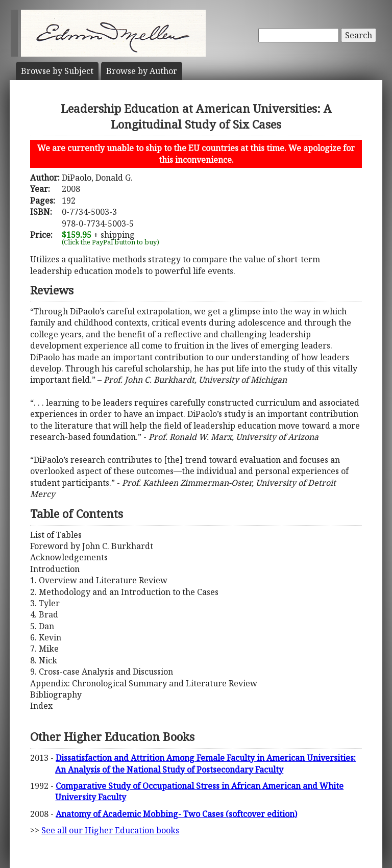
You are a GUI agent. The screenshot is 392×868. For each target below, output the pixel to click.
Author (142, 71)
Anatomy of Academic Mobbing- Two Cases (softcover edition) (176, 814)
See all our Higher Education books (110, 830)
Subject (57, 71)
